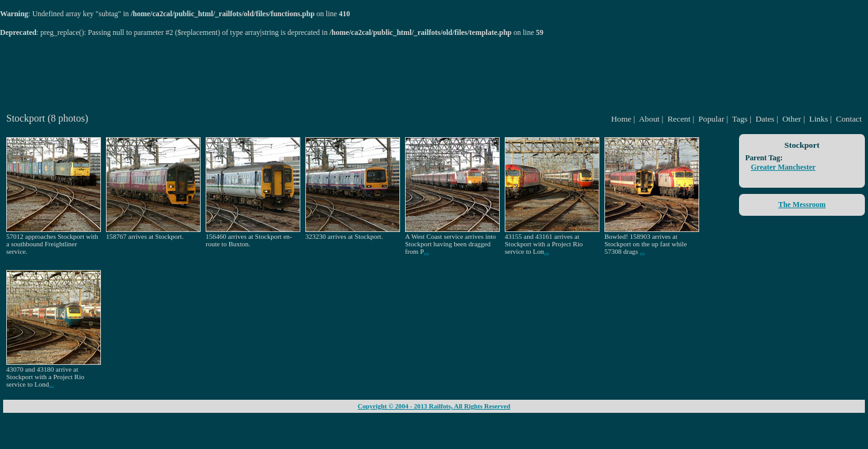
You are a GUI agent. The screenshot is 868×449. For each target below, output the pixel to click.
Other (791, 119)
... (426, 251)
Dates (765, 119)
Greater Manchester (783, 167)
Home (622, 119)
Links (818, 119)
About (649, 119)
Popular (711, 119)
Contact (849, 119)
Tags (740, 119)
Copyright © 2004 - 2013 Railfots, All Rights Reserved (434, 406)
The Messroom (802, 205)
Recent (679, 119)
